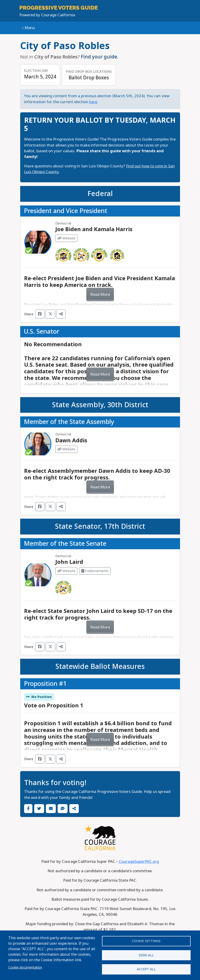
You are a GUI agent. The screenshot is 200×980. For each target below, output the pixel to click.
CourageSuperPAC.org (139, 862)
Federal (100, 194)
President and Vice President (66, 211)
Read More (100, 295)
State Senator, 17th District (100, 526)
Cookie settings (146, 939)
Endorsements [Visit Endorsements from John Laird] (95, 571)
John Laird (69, 562)
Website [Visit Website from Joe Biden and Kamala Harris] (66, 238)
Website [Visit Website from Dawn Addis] (66, 449)
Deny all (146, 954)
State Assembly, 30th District (100, 405)
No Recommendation (53, 344)
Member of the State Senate (65, 544)
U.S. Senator (42, 332)
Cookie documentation (25, 966)
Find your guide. (100, 57)
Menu (29, 28)
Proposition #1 (45, 684)
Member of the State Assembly (69, 422)
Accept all (146, 969)
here (93, 102)
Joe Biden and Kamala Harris (94, 229)
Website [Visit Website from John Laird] (66, 571)
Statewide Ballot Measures (100, 667)
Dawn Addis (71, 440)
